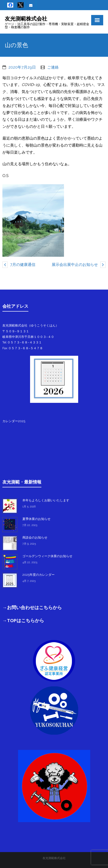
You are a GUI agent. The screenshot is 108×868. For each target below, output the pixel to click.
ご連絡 (53, 67)
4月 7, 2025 (29, 581)
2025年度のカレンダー (38, 575)
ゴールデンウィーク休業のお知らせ (47, 556)
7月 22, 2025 (30, 525)
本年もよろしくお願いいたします (46, 500)
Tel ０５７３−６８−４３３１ (22, 342)
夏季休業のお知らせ (36, 519)
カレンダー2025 (14, 421)
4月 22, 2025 (30, 562)
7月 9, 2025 (29, 544)
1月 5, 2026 (29, 507)
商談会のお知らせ (35, 537)
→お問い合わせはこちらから (32, 607)
